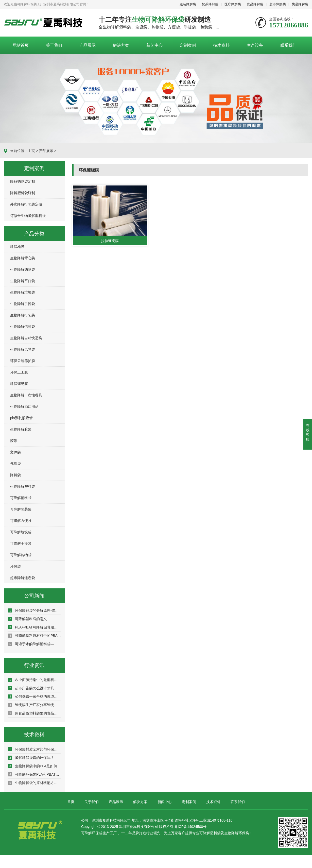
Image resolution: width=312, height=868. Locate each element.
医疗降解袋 (233, 4)
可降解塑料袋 (21, 498)
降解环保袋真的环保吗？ (31, 758)
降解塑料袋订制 (23, 193)
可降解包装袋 (21, 509)
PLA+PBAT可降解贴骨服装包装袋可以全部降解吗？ (34, 627)
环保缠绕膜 (19, 384)
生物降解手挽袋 (23, 304)
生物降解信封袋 (23, 327)
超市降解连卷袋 (23, 578)
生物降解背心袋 (23, 258)
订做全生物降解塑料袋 (28, 216)
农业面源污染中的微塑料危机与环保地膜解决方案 (34, 680)
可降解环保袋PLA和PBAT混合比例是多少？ (34, 774)
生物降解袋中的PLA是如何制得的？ (34, 766)
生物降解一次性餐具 (26, 395)
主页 (31, 151)
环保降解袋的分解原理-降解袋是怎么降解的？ (34, 610)
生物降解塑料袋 (23, 486)
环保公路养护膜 (23, 361)
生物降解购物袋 (23, 269)
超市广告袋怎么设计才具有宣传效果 (34, 688)
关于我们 (54, 45)
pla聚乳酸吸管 (21, 418)
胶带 (14, 441)
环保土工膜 (19, 372)
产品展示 (88, 45)
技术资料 (221, 45)
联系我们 (288, 45)
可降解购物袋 (21, 555)
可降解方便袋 (21, 521)
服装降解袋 (188, 4)
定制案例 (188, 45)
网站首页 (21, 45)
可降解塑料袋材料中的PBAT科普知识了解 (34, 636)
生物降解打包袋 (23, 315)
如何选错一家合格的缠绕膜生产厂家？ (34, 696)
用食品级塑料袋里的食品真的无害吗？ (34, 713)
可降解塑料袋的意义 (28, 619)
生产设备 (255, 45)
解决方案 (121, 45)
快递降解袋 (300, 4)
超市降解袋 (278, 4)
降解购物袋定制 (23, 181)
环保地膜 (17, 247)
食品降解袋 (255, 4)
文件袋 (15, 452)
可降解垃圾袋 (21, 532)
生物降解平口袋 (23, 281)
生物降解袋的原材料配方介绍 (34, 783)
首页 (71, 802)
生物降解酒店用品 (24, 406)
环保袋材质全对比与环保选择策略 (34, 749)
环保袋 (15, 566)
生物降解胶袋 (21, 429)
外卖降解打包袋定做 (26, 204)
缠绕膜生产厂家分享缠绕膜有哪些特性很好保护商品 (34, 705)
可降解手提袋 (21, 543)
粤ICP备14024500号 (190, 827)
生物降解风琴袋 (23, 349)
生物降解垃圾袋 (23, 292)
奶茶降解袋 (210, 4)
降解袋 (15, 475)
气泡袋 (15, 464)
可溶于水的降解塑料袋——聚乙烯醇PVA (34, 644)
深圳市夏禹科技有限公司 (44, 23)
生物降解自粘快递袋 (26, 338)
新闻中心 (154, 45)
